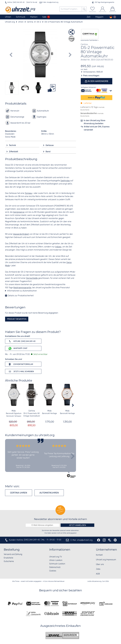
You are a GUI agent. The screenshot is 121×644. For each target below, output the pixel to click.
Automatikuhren (49, 493)
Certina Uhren (19, 493)
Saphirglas (65, 181)
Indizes (58, 247)
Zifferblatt (14, 152)
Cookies (53, 571)
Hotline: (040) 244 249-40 (16, 2)
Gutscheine (9, 561)
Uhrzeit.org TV (56, 557)
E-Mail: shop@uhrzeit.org (50, 2)
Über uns (100, 564)
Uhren (8, 17)
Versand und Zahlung (13, 554)
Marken (34, 17)
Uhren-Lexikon (56, 560)
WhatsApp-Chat (18, 348)
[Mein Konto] (103, 9)
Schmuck (21, 17)
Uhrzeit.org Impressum (106, 560)
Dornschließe (32, 278)
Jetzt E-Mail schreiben (21, 371)
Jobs (98, 569)
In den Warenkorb (98, 81)
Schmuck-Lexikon (57, 564)
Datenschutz (55, 567)
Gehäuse (50, 145)
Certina (32, 411)
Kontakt (99, 555)
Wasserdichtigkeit (21, 234)
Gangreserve (19, 212)
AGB (98, 574)
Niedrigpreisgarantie (22, 288)
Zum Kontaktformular (21, 364)
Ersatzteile (8, 558)
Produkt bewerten (17, 319)
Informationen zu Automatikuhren (22, 291)
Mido (14, 411)
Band (48, 152)
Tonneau (28, 193)
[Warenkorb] (113, 9)
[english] (115, 17)
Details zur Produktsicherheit (21, 296)
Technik (13, 145)
